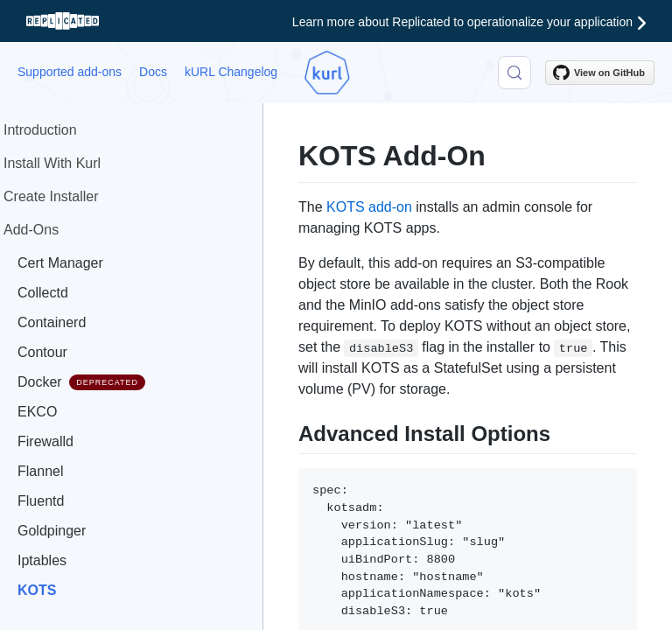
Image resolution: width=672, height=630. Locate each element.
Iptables (42, 560)
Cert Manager (60, 263)
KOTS (37, 590)
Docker (81, 382)
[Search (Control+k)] (514, 73)
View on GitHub (599, 73)
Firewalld (45, 441)
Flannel (40, 471)
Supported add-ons (70, 72)
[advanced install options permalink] (290, 431)
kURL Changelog (231, 72)
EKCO (37, 412)
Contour (42, 352)
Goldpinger (52, 531)
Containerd (52, 322)
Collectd (43, 293)
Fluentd (41, 501)
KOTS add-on (369, 207)
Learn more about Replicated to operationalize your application (469, 22)
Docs (153, 72)
